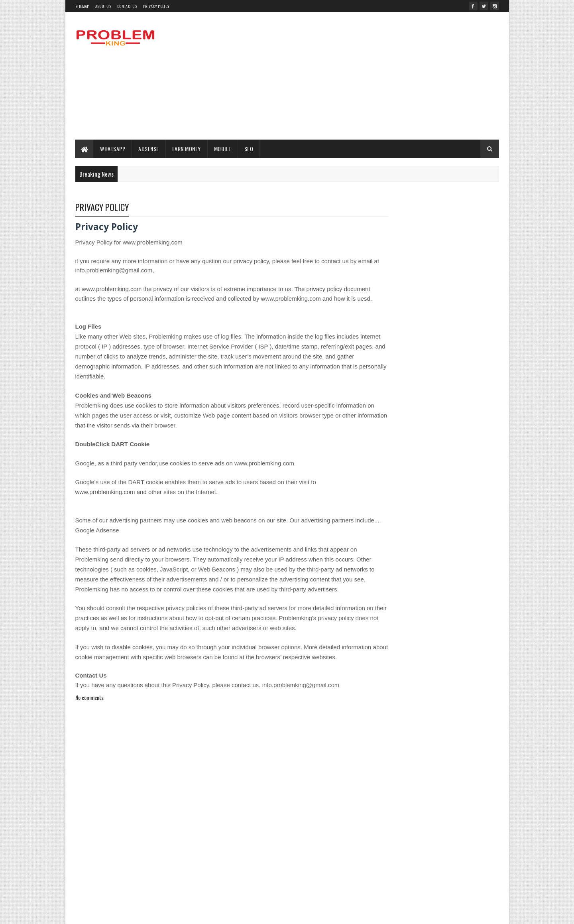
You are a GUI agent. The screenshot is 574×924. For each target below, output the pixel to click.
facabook (385, 650)
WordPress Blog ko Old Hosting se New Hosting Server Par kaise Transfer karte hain (453, 365)
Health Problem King (449, 664)
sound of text (388, 720)
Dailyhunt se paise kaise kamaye (407, 622)
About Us (103, 6)
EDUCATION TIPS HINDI (432, 636)
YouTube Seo (388, 775)
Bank (469, 580)
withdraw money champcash (444, 748)
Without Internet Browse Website (430, 761)
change (475, 594)
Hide (483, 664)
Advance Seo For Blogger (428, 566)
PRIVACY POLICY (156, 6)
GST (415, 664)
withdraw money (391, 748)
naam (438, 692)
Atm (424, 580)
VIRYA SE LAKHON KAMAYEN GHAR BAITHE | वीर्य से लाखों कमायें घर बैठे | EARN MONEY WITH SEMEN (453, 433)
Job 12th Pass (474, 678)
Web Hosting (388, 734)
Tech (452, 720)
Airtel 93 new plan (393, 580)
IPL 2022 (442, 678)
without (383, 761)
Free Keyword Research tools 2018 (436, 650)
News (451, 706)
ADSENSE (149, 149)
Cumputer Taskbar (422, 608)
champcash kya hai (439, 594)
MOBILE (223, 149)
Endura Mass (477, 636)
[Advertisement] (354, 76)
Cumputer (385, 608)
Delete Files (459, 622)
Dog (484, 622)
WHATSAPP (113, 149)
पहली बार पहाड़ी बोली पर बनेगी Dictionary (447, 491)
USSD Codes (479, 720)
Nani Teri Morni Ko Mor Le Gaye (406, 706)
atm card (446, 580)
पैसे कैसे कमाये (423, 775)
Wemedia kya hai (426, 734)
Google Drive (388, 664)
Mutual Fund (411, 692)
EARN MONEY (187, 149)
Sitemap (82, 6)
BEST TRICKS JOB (393, 594)
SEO (249, 149)
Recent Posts (403, 525)
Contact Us (127, 6)
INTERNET (413, 678)
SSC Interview (424, 720)
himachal (385, 678)
